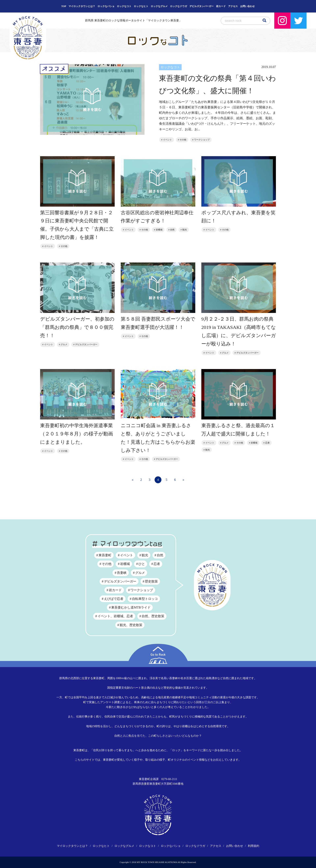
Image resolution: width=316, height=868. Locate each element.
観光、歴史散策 (131, 625)
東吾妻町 (105, 555)
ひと (142, 564)
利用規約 (254, 846)
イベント (167, 140)
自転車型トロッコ (145, 599)
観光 (185, 230)
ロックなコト (124, 6)
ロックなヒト (141, 6)
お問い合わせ (247, 6)
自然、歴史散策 (153, 616)
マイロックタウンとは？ (82, 6)
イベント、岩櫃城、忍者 (115, 616)
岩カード (221, 6)
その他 (183, 140)
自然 (172, 230)
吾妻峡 (122, 573)
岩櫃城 (159, 230)
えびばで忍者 (114, 599)
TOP (64, 6)
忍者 (267, 443)
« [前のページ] (133, 480)
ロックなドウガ (179, 6)
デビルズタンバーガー (202, 6)
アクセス (233, 6)
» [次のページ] (183, 480)
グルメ (64, 345)
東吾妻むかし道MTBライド (131, 607)
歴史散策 (151, 581)
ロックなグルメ (159, 6)
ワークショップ (202, 140)
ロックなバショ (106, 6)
